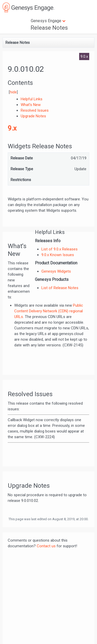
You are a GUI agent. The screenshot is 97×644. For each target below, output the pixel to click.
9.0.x (84, 56)
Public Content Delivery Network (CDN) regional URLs (49, 311)
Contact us (46, 546)
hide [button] (13, 92)
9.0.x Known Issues (58, 255)
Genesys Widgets (56, 271)
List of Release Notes (60, 288)
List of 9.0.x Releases (59, 249)
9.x (12, 128)
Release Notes (49, 28)
